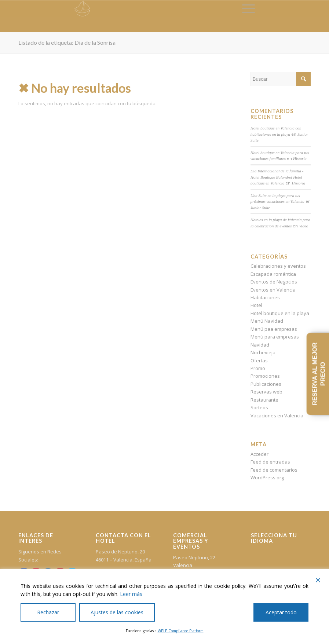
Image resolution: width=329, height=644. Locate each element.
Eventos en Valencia (273, 290)
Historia (300, 158)
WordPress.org (267, 477)
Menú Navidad (267, 321)
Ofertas (259, 361)
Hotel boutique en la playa (280, 313)
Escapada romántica (273, 274)
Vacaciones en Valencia (277, 416)
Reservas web (266, 392)
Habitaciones (265, 297)
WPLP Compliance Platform (181, 631)
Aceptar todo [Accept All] (281, 612)
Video (304, 226)
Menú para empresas (275, 337)
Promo (258, 368)
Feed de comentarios (274, 470)
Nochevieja (263, 352)
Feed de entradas (270, 462)
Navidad (260, 345)
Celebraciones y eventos (278, 266)
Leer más (131, 594)
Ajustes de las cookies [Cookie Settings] (117, 612)
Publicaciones (266, 384)
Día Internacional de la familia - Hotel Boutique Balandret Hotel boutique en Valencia (277, 177)
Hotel (256, 305)
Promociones (265, 376)
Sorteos (259, 407)
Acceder (259, 454)
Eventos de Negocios (274, 282)
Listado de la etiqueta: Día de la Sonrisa (67, 42)
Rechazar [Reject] (48, 612)
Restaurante (264, 400)
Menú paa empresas (274, 329)
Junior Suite (260, 208)
